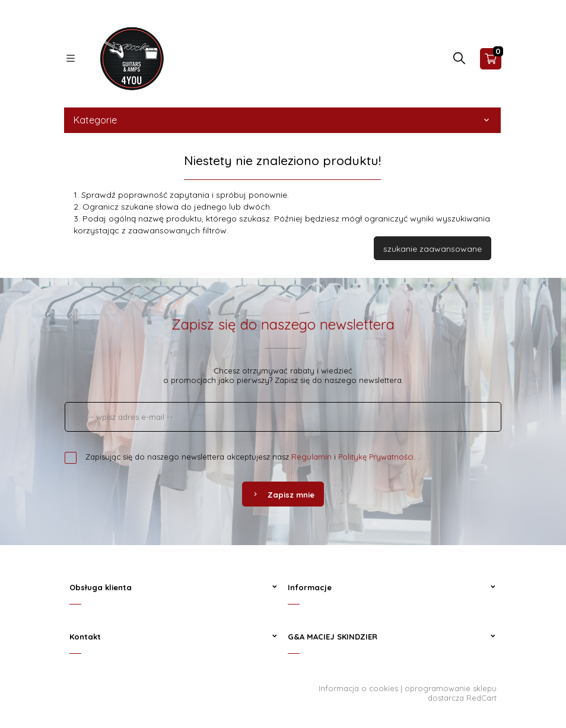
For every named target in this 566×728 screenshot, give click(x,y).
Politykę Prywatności (376, 457)
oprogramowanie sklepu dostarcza (451, 693)
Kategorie (282, 120)
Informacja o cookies (358, 688)
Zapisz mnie (283, 495)
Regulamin (311, 457)
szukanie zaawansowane (433, 249)
